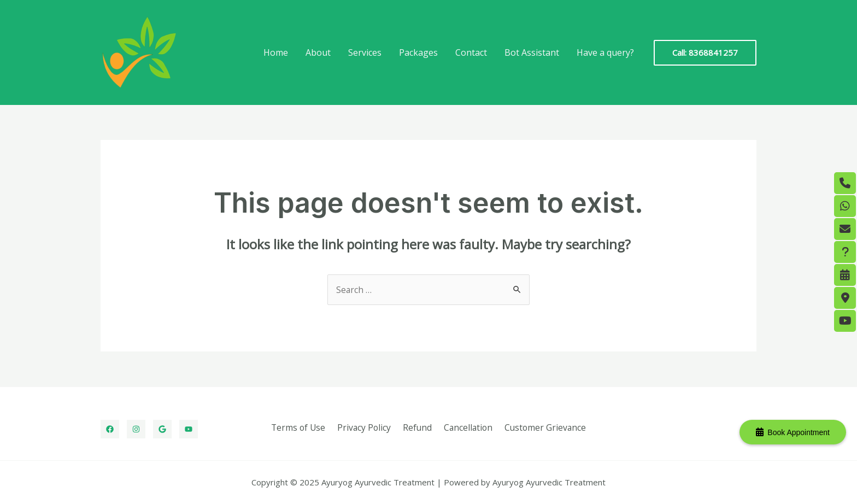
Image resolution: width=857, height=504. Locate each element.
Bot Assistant (532, 52)
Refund (417, 427)
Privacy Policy (366, 427)
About (318, 52)
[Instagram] (136, 429)
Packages (418, 52)
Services (365, 52)
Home (276, 52)
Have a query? (605, 52)
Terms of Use (302, 427)
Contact (471, 52)
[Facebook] (110, 429)
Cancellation (466, 427)
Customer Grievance (541, 427)
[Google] (162, 429)
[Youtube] (189, 429)
